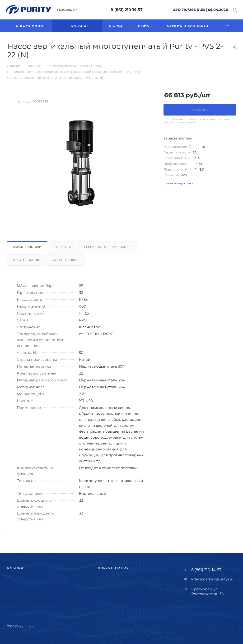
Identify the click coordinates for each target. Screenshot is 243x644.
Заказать (200, 110)
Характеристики (27, 247)
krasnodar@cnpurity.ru (212, 579)
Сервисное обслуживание (107, 247)
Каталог (16, 568)
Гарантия (63, 247)
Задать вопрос (65, 260)
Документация (26, 260)
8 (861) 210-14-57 (127, 10)
